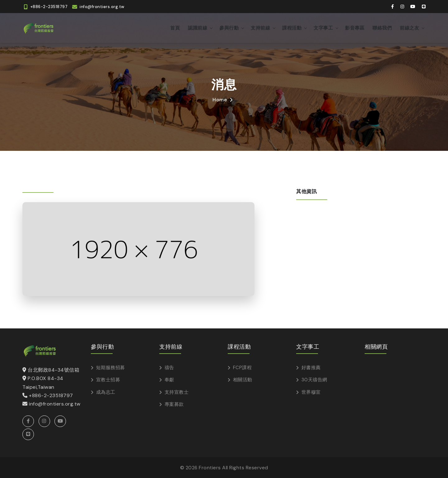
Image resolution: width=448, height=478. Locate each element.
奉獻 (169, 380)
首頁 (175, 28)
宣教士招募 (108, 380)
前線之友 (409, 28)
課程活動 (292, 28)
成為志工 (106, 392)
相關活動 (243, 380)
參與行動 (229, 28)
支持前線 (260, 28)
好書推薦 (311, 368)
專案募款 (174, 404)
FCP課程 (243, 368)
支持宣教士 (177, 392)
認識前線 (198, 28)
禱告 (169, 368)
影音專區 (355, 28)
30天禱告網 (314, 380)
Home (220, 100)
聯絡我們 (382, 28)
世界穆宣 (311, 392)
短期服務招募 (111, 368)
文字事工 (323, 28)
